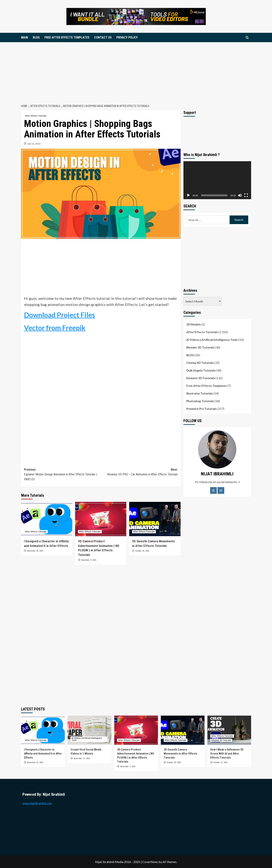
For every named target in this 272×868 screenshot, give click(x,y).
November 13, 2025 (82, 758)
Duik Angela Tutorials (201, 370)
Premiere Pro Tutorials (201, 409)
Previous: (62, 475)
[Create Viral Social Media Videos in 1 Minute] (90, 730)
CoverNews (150, 862)
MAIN (25, 37)
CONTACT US (103, 37)
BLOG (36, 37)
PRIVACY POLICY (127, 37)
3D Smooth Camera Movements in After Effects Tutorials (180, 754)
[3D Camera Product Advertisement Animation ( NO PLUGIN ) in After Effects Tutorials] (101, 519)
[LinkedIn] (221, 490)
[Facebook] (213, 490)
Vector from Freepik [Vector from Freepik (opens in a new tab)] (55, 328)
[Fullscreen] (246, 195)
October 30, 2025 (142, 551)
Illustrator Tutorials (200, 393)
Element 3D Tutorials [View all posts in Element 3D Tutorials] (221, 740)
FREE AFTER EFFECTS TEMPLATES (67, 37)
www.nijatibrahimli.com (37, 803)
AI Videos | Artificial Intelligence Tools (212, 340)
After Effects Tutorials (202, 332)
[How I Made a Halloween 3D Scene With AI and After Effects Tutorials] (229, 730)
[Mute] (240, 195)
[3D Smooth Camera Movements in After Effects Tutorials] (155, 519)
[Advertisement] (136, 71)
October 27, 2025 (220, 762)
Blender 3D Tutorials (200, 347)
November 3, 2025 (89, 560)
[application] (217, 180)
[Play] (188, 195)
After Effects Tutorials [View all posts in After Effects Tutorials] (36, 116)
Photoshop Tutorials (200, 401)
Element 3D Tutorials (201, 378)
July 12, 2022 (34, 144)
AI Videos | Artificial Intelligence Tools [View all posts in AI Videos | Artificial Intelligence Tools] (87, 739)
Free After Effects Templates (206, 386)
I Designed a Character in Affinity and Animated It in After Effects (43, 754)
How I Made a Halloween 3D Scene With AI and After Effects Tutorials (227, 754)
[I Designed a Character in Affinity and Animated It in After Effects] (47, 519)
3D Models (194, 324)
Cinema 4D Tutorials (200, 363)
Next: (139, 472)
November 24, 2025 (35, 551)
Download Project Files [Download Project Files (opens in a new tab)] (60, 315)
